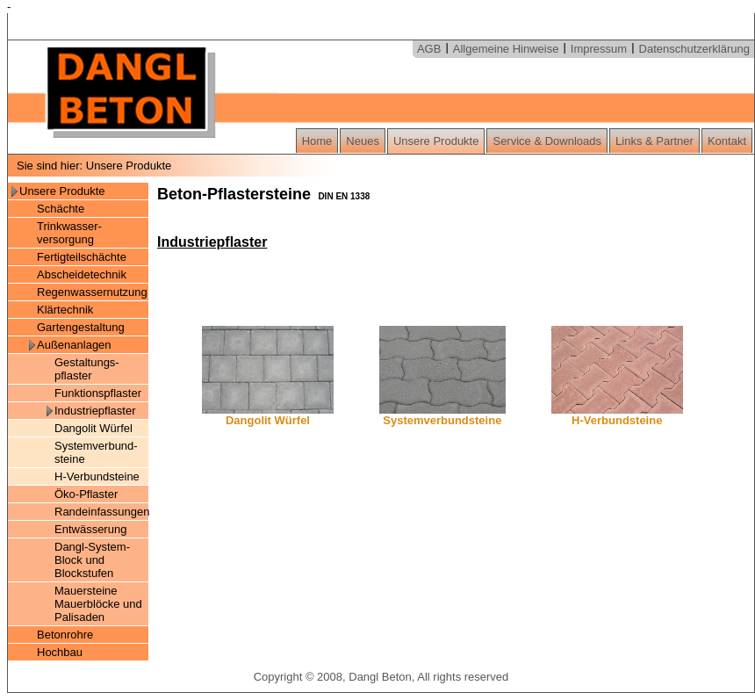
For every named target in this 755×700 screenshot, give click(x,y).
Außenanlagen (74, 345)
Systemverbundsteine (442, 415)
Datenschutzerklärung (694, 49)
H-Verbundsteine (97, 476)
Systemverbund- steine (96, 452)
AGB (429, 49)
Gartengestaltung (81, 327)
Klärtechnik (65, 310)
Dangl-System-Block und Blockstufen (92, 560)
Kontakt (727, 141)
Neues (363, 141)
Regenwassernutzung (92, 292)
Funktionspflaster (98, 393)
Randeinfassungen (101, 512)
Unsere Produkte (436, 141)
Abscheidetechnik (82, 274)
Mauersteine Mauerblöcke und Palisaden (98, 604)
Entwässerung (90, 529)
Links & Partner (654, 141)
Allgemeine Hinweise (506, 49)
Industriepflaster (95, 411)
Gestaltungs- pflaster (87, 369)
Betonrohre (65, 635)
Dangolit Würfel (93, 428)
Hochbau (60, 652)
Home (317, 141)
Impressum (599, 49)
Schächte (61, 209)
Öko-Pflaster (86, 494)
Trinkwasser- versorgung (69, 233)
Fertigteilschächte (82, 257)
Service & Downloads (547, 141)
